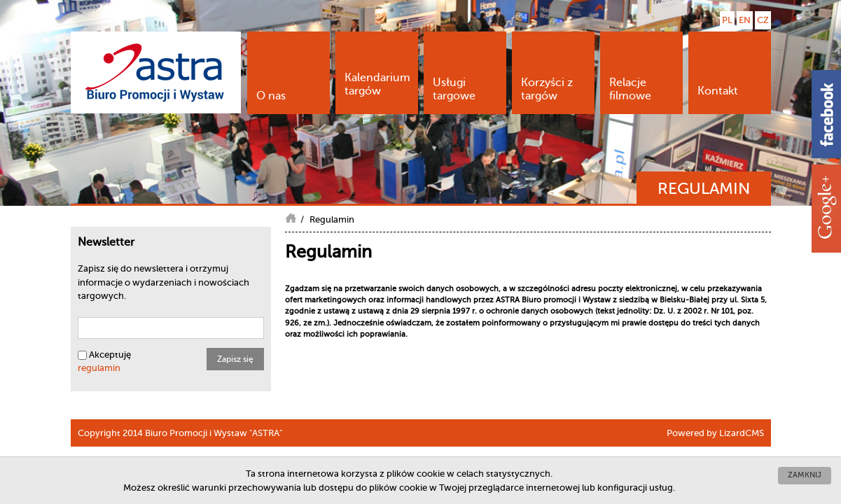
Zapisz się (235, 359)
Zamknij (805, 475)
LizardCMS (742, 433)
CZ (763, 20)
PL (727, 20)
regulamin (99, 368)
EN (745, 20)
